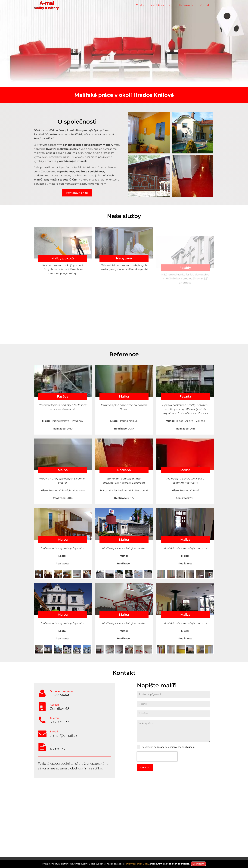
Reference (186, 5)
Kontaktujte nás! (77, 193)
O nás (140, 5)
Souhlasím (198, 864)
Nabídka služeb (161, 5)
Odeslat (145, 768)
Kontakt (205, 5)
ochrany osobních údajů (137, 864)
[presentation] (157, 756)
